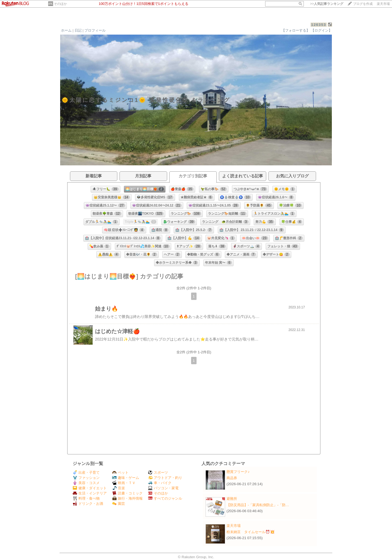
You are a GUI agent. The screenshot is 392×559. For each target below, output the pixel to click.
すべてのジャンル (165, 498)
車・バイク (160, 483)
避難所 (232, 499)
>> (327, 4)
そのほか (60, 4)
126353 (319, 25)
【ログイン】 (321, 30)
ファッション (86, 478)
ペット (120, 473)
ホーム (66, 30)
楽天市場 (383, 4)
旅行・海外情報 (127, 498)
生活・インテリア (90, 493)
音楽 (119, 488)
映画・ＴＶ (124, 483)
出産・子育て (86, 473)
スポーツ (158, 473)
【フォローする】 (296, 30)
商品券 (232, 478)
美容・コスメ (86, 483)
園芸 (119, 504)
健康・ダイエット (90, 488)
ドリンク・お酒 (88, 504)
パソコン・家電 (163, 488)
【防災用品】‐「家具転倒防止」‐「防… (258, 505)
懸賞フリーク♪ (238, 472)
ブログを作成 (363, 4)
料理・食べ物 (86, 498)
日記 (78, 30)
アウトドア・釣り (165, 478)
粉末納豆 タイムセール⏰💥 (251, 532)
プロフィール (95, 30)
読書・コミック (127, 493)
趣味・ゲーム (126, 478)
